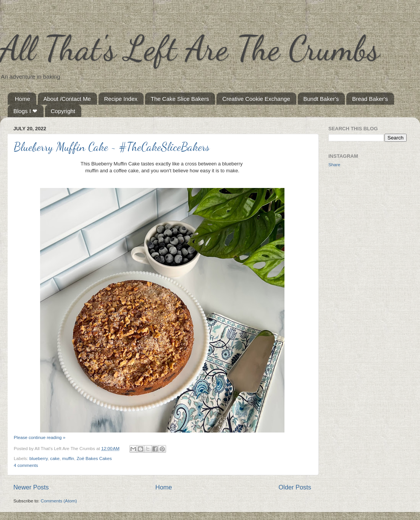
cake (55, 458)
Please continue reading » (40, 437)
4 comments (26, 465)
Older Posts (295, 487)
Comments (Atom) (59, 501)
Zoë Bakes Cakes (94, 458)
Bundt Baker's (321, 99)
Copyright (63, 111)
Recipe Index (121, 99)
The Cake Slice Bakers (180, 99)
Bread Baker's (370, 99)
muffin (68, 458)
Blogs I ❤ (25, 111)
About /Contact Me (67, 99)
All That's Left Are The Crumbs (190, 48)
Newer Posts (31, 487)
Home (23, 99)
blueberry (39, 458)
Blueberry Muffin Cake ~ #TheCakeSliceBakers (112, 147)
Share (334, 164)
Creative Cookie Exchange (256, 99)
